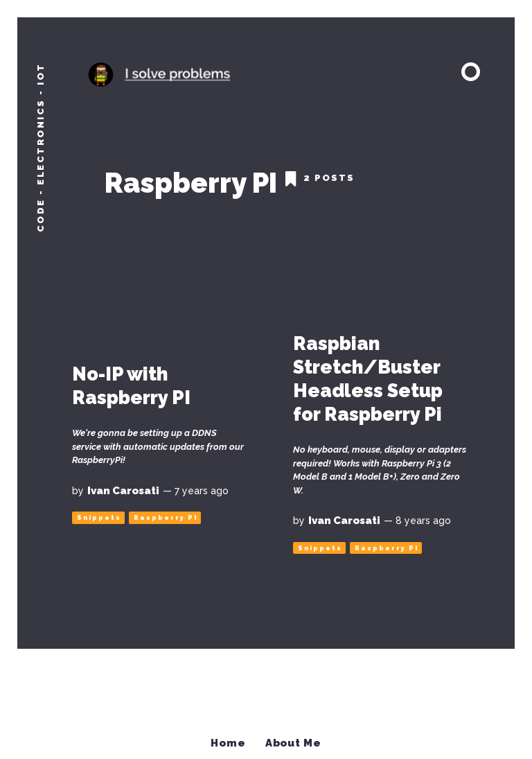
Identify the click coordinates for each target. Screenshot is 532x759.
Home (229, 736)
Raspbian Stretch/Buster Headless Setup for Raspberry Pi (368, 373)
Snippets (99, 512)
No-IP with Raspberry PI (131, 380)
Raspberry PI (166, 512)
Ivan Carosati (123, 485)
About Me (294, 736)
